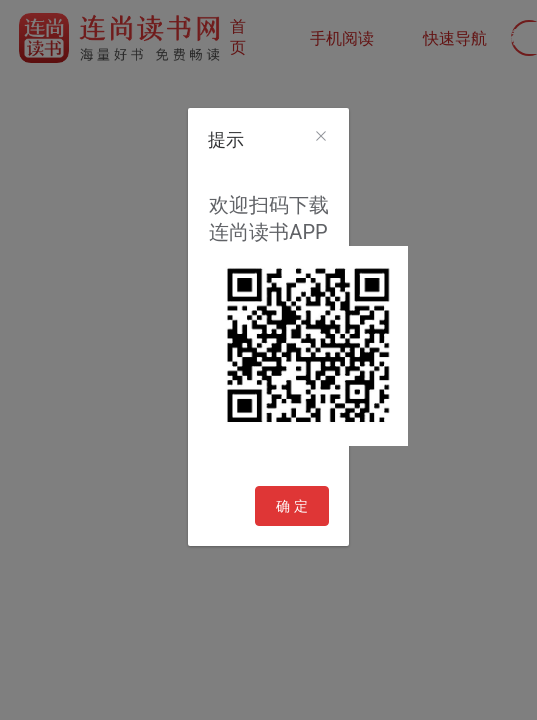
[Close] (321, 137)
